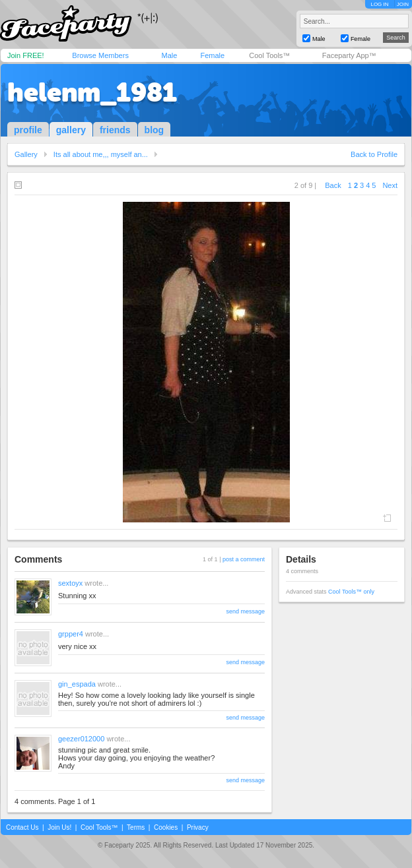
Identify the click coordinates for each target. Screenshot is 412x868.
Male (169, 55)
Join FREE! (26, 55)
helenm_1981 (92, 92)
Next (390, 185)
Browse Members (100, 55)
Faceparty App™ (349, 55)
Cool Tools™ (269, 55)
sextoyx (70, 583)
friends (115, 130)
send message (245, 611)
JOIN (403, 4)
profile (28, 130)
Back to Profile (374, 154)
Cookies (166, 827)
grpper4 (71, 634)
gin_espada (77, 684)
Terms (136, 827)
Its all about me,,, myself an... (101, 154)
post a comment (244, 559)
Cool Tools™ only (351, 592)
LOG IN (379, 4)
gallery (71, 130)
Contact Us (22, 827)
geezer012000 (81, 739)
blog (154, 130)
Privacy (198, 827)
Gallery (26, 154)
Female (212, 55)
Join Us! (59, 827)
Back (333, 185)
